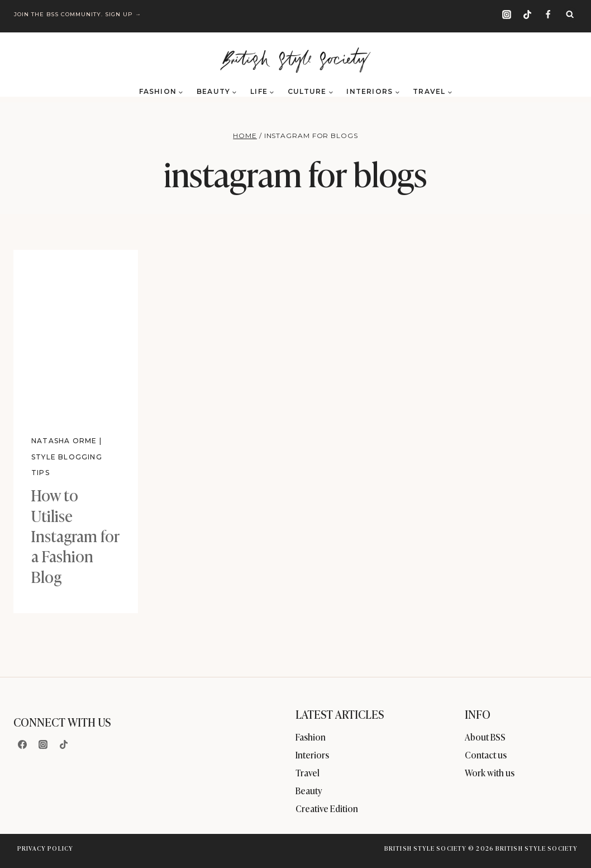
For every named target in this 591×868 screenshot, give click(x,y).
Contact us (486, 755)
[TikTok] (527, 15)
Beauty (309, 790)
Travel (308, 772)
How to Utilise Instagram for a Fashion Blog (75, 535)
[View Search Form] (570, 15)
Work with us (490, 772)
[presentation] (76, 333)
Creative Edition (327, 808)
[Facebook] (548, 15)
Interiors (312, 755)
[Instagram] (507, 15)
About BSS (485, 737)
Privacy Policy (45, 848)
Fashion (311, 737)
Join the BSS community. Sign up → (79, 14)
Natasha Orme (64, 441)
